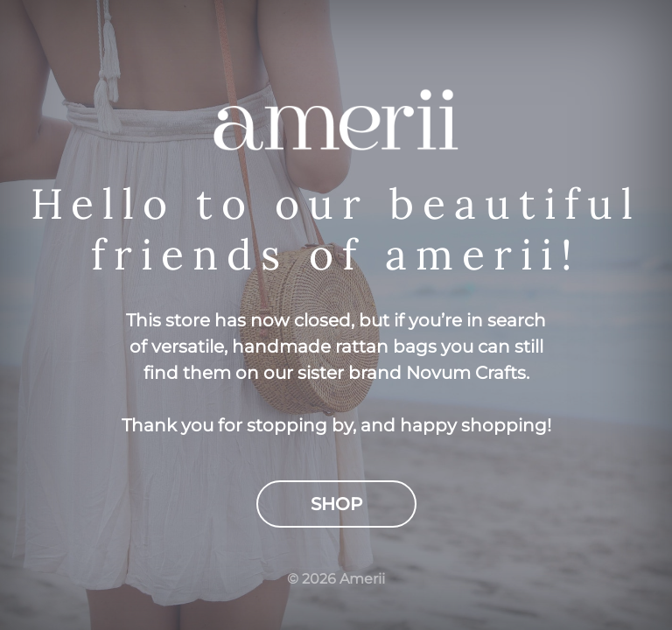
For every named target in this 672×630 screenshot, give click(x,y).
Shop (336, 504)
